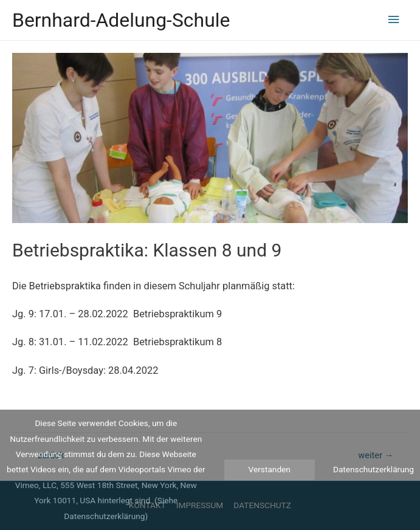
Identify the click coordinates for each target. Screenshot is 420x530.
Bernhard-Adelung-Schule (121, 20)
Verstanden (270, 469)
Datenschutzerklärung (374, 469)
